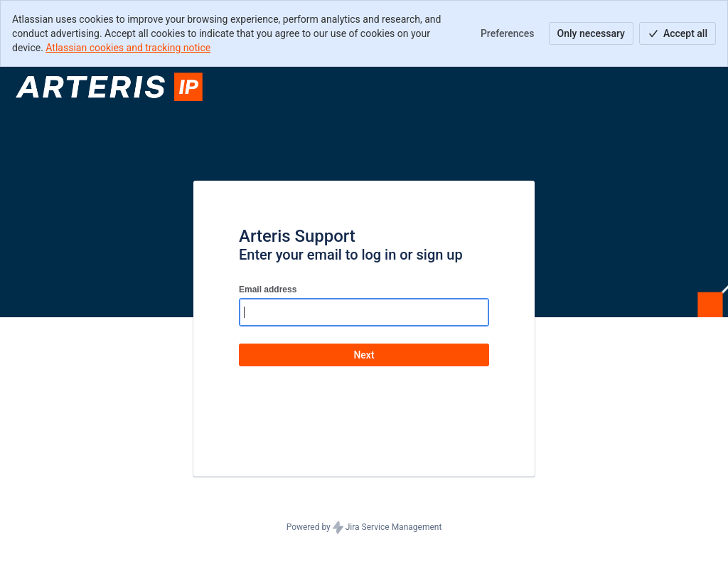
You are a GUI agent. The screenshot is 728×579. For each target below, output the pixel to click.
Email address (268, 289)
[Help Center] (112, 87)
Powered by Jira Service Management (364, 528)
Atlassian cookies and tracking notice (128, 48)
